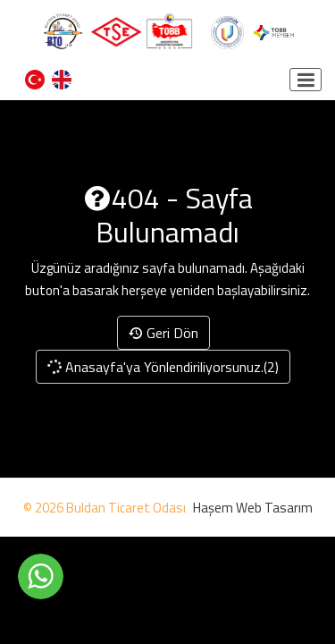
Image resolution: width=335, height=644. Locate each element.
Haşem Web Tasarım (253, 508)
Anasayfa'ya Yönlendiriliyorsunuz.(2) (163, 367)
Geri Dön (163, 333)
